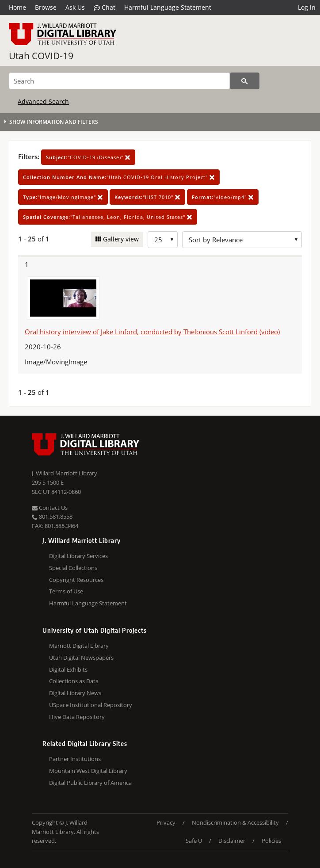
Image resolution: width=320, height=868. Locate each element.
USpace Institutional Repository (91, 705)
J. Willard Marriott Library (65, 473)
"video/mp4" (223, 197)
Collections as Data (74, 681)
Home (17, 7)
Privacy (166, 822)
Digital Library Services (78, 556)
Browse (46, 7)
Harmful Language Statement (168, 7)
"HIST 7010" (147, 197)
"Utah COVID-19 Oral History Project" (119, 177)
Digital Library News (75, 693)
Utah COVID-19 (41, 56)
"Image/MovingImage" (63, 197)
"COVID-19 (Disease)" (88, 157)
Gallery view (120, 239)
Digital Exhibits (68, 669)
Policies (271, 841)
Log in (307, 7)
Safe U (194, 841)
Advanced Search (43, 101)
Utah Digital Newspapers (81, 658)
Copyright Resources (76, 580)
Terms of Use (66, 591)
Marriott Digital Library (79, 646)
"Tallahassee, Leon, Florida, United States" (108, 217)
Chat (105, 8)
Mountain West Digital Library (88, 771)
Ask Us (75, 7)
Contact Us (50, 508)
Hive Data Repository (77, 717)
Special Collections (73, 568)
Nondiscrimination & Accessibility (235, 822)
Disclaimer (232, 841)
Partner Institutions (75, 759)
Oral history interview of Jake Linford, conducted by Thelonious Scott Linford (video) (152, 332)
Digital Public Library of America (90, 783)
